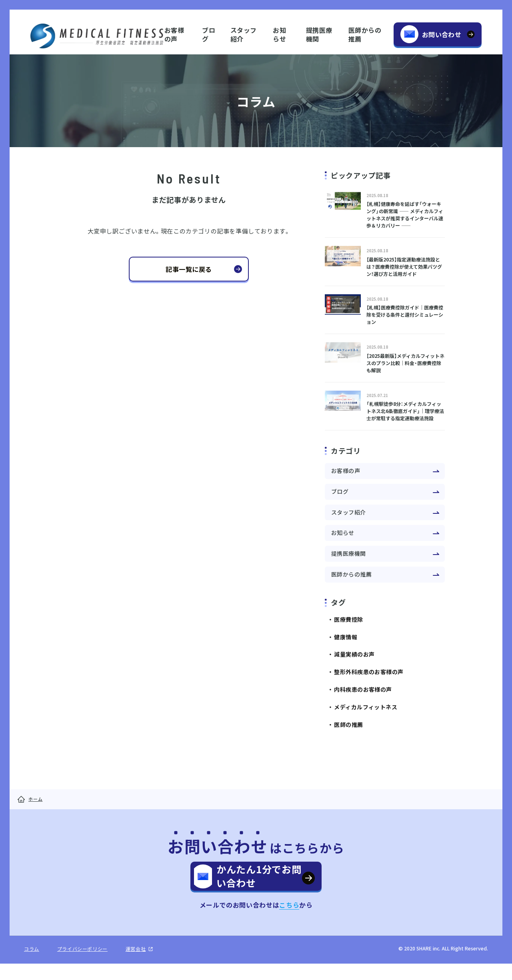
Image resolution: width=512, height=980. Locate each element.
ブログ (209, 34)
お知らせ (279, 34)
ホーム (35, 799)
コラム (32, 965)
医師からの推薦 (365, 34)
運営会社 (136, 965)
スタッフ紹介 (244, 34)
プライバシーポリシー (82, 965)
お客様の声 (174, 34)
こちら (289, 921)
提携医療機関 (319, 34)
